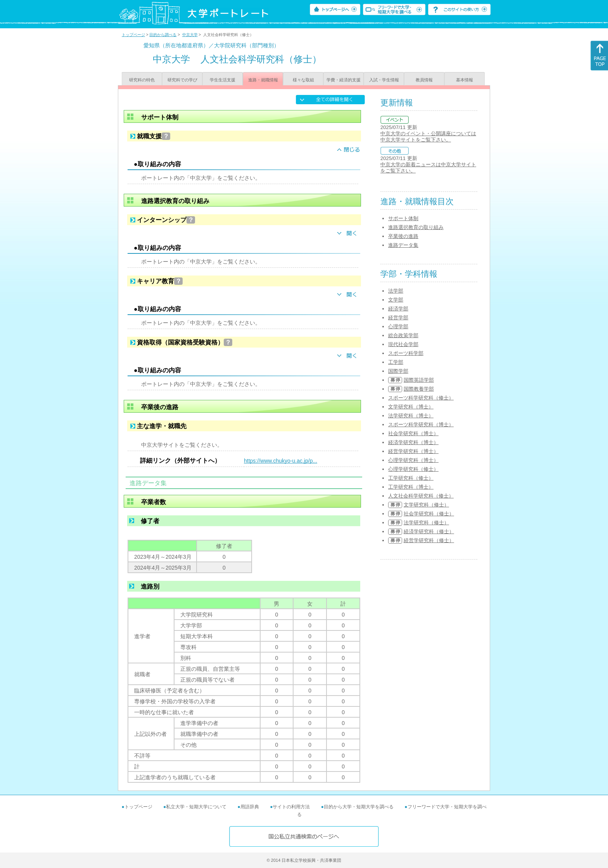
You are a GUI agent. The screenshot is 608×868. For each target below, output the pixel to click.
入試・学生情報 (384, 80)
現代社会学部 (403, 344)
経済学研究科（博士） (413, 442)
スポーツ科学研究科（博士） (421, 425)
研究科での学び (182, 80)
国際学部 (398, 371)
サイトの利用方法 (291, 807)
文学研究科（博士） (411, 407)
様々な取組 (303, 80)
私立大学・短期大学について (196, 807)
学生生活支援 (223, 80)
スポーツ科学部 (406, 353)
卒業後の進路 (403, 236)
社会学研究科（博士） (413, 433)
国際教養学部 (419, 389)
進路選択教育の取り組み (416, 227)
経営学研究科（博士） (413, 451)
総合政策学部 (403, 335)
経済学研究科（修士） (429, 531)
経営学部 (398, 318)
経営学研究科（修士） (429, 540)
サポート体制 (403, 218)
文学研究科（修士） (426, 505)
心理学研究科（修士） (413, 469)
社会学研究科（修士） (429, 514)
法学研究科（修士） (426, 523)
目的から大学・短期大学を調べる (359, 807)
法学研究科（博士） (411, 416)
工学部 (396, 362)
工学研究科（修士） (411, 478)
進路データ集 (403, 245)
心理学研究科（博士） (413, 460)
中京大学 (190, 35)
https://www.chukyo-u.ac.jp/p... (281, 461)
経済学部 (398, 309)
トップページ (133, 35)
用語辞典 (250, 807)
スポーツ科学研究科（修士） (421, 398)
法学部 (396, 291)
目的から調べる (163, 35)
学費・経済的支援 (344, 80)
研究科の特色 (142, 80)
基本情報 (465, 80)
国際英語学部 (419, 380)
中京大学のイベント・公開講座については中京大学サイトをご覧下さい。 (428, 137)
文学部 (396, 300)
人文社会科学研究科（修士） (421, 496)
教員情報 (424, 80)
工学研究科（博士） (411, 487)
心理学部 (398, 326)
